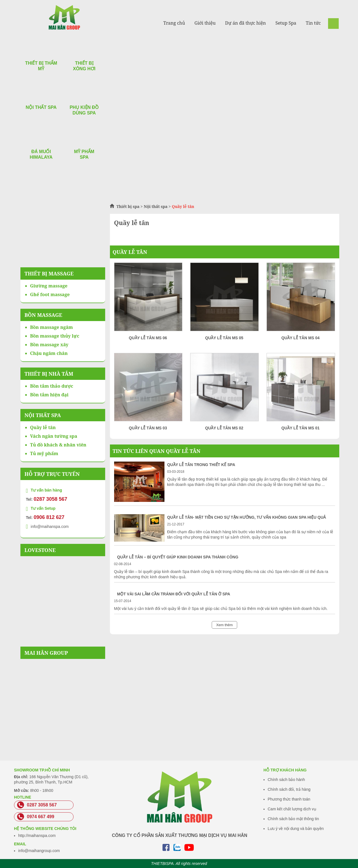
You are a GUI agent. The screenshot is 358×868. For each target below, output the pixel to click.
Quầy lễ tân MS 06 (148, 338)
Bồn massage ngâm (52, 327)
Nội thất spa (156, 206)
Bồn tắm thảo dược (52, 386)
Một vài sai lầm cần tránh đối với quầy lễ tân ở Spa (174, 594)
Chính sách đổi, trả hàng (289, 789)
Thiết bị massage (49, 273)
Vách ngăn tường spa (54, 436)
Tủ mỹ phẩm (44, 453)
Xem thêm (224, 625)
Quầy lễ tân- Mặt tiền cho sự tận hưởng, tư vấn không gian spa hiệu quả (247, 517)
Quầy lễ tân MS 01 (301, 428)
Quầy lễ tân (130, 252)
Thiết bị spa (128, 206)
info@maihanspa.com (50, 527)
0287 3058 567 (50, 499)
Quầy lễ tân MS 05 (224, 338)
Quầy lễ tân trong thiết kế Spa (201, 465)
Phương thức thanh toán (289, 799)
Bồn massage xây (49, 345)
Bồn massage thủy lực (55, 336)
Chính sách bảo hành (286, 780)
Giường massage (49, 286)
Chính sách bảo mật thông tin (293, 819)
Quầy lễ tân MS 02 (224, 428)
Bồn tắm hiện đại (49, 395)
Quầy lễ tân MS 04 (301, 338)
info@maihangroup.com (39, 851)
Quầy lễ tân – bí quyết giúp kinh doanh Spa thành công (178, 557)
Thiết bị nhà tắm (49, 374)
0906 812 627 (49, 517)
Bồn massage (43, 315)
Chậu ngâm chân (49, 353)
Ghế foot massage (50, 294)
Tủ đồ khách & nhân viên (58, 445)
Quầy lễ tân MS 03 (148, 428)
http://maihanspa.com (37, 836)
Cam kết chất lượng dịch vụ (292, 809)
